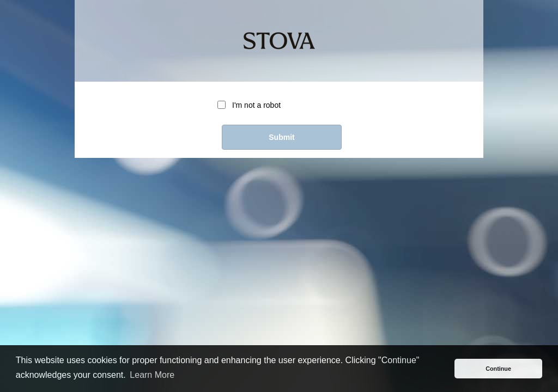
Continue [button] (498, 369)
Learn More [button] (152, 375)
